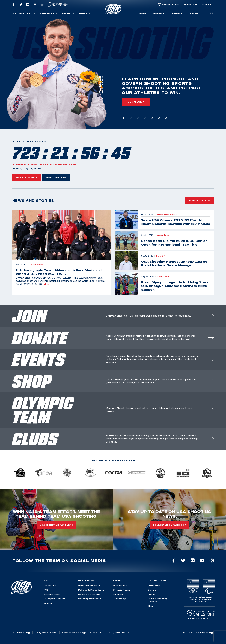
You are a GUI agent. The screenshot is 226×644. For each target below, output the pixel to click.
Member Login (170, 4)
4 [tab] (145, 118)
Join (142, 13)
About (68, 14)
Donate (159, 13)
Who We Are (120, 585)
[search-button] (212, 14)
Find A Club (190, 4)
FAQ (46, 590)
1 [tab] (124, 118)
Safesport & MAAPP (55, 599)
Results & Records (89, 594)
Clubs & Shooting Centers (157, 600)
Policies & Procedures (91, 590)
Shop (194, 13)
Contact (206, 4)
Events (177, 13)
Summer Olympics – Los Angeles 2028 (45, 164)
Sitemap (48, 603)
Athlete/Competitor (89, 585)
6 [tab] (159, 118)
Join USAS (154, 585)
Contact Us (50, 585)
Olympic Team (121, 590)
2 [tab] (131, 118)
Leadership (119, 599)
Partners (118, 594)
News (85, 14)
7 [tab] (166, 118)
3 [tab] (138, 118)
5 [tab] (152, 118)
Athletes (48, 14)
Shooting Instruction (90, 599)
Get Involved (24, 14)
